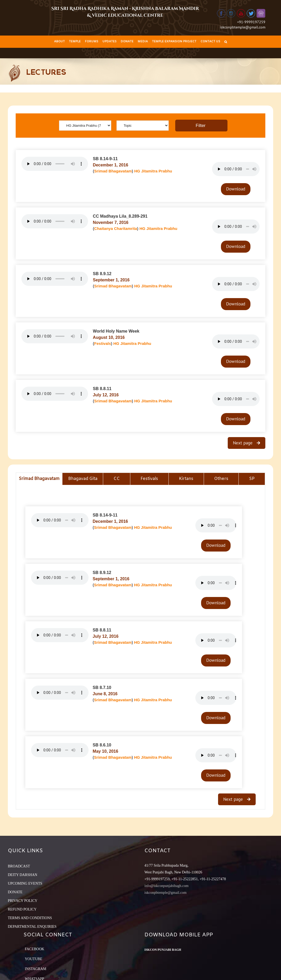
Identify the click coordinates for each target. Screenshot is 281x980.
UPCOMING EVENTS (25, 883)
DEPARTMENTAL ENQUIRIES (32, 927)
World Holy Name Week (116, 331)
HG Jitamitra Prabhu (153, 171)
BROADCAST (19, 866)
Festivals (103, 343)
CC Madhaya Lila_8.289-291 (120, 216)
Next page (243, 443)
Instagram (36, 969)
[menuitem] (59, 42)
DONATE (15, 892)
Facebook (34, 949)
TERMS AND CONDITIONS (30, 918)
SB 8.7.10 (102, 688)
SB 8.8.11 (102, 389)
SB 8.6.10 (102, 745)
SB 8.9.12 (102, 274)
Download (236, 189)
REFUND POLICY (22, 909)
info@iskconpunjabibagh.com (166, 886)
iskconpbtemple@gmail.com (243, 27)
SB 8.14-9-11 (105, 159)
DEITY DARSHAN (23, 875)
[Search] (226, 42)
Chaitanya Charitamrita (116, 228)
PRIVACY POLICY (23, 901)
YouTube (34, 959)
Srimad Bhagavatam (113, 171)
